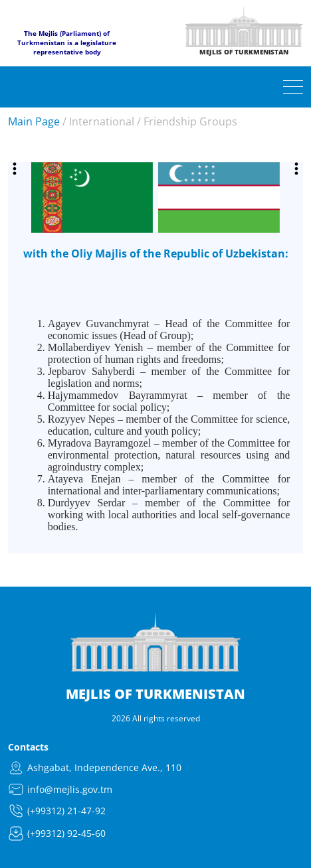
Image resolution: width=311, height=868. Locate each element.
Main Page (34, 121)
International (102, 121)
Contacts (28, 747)
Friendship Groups (190, 121)
